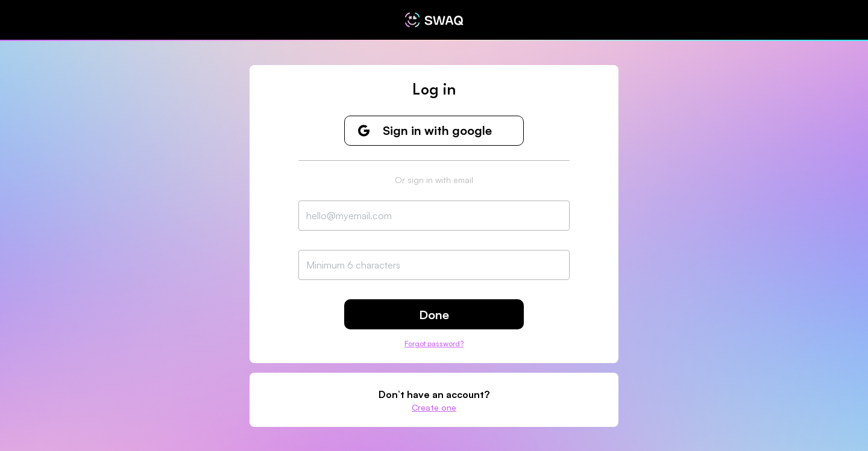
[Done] (434, 314)
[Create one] (434, 407)
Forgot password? (434, 344)
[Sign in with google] (434, 131)
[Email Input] (434, 216)
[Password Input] (434, 265)
